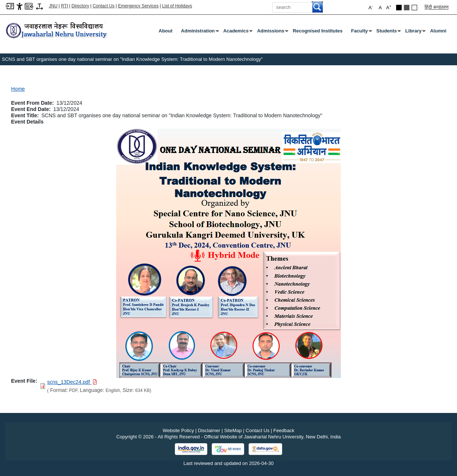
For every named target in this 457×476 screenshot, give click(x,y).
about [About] (166, 31)
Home (18, 89)
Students (388, 32)
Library (415, 32)
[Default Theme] (414, 8)
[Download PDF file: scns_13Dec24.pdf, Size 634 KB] (72, 382)
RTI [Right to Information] (64, 6)
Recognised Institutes (318, 31)
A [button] (389, 7)
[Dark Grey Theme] (407, 8)
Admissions (272, 32)
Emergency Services (138, 6)
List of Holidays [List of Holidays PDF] (177, 6)
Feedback (284, 430)
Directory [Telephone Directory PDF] (80, 6)
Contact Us (103, 6)
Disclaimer (209, 430)
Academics (237, 32)
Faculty (361, 32)
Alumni (438, 31)
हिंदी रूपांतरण (437, 7)
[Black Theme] (399, 8)
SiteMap (233, 430)
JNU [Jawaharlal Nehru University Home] (53, 6)
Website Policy (178, 430)
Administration (200, 32)
